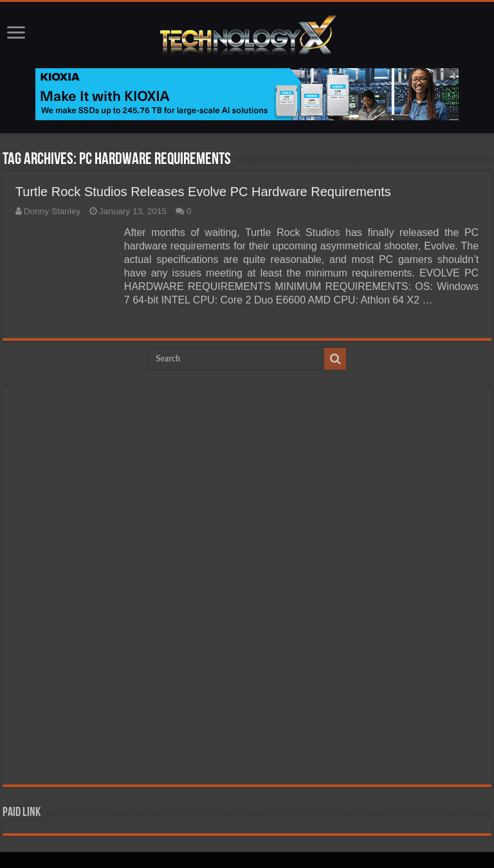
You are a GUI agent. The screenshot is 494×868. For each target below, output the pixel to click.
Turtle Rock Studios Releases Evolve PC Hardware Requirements (203, 192)
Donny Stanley (52, 211)
